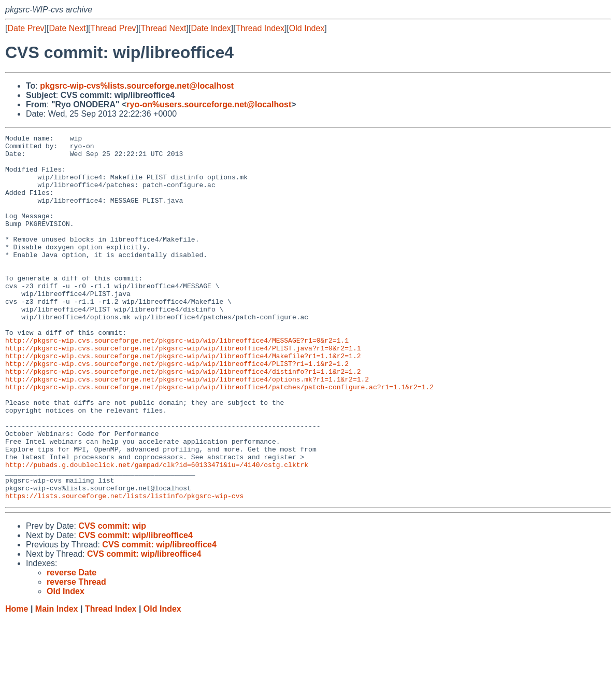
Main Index (57, 682)
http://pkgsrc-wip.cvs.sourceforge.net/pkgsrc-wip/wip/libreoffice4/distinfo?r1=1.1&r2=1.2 (183, 419)
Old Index (307, 28)
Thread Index (260, 28)
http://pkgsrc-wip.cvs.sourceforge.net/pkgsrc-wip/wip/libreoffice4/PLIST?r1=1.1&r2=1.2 (177, 410)
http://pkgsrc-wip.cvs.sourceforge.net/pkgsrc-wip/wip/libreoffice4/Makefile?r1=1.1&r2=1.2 (183, 401)
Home (17, 682)
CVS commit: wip (112, 599)
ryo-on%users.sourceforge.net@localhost (209, 104)
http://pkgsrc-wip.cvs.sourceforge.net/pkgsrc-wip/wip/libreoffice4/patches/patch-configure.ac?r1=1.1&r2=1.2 (219, 438)
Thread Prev (113, 28)
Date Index (211, 28)
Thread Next (163, 28)
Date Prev (26, 28)
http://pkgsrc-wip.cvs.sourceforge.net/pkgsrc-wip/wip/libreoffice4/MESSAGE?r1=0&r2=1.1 (177, 382)
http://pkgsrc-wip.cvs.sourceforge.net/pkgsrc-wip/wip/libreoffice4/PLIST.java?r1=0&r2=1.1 (183, 391)
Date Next (67, 28)
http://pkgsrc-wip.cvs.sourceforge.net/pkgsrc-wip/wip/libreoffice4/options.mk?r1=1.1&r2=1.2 (187, 429)
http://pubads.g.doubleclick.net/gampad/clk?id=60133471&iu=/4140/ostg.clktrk (157, 531)
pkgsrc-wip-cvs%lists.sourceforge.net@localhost (137, 86)
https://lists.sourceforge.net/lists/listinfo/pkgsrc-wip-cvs (124, 569)
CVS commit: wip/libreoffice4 (135, 608)
